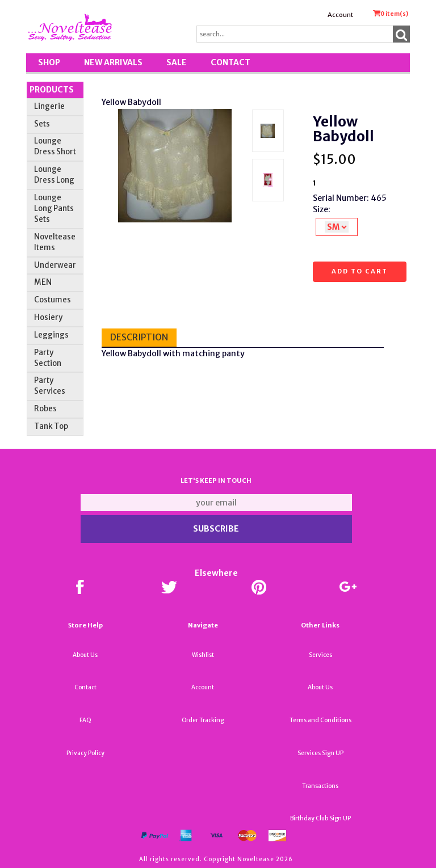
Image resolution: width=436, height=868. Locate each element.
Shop (49, 62)
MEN (43, 282)
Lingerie (49, 106)
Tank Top (51, 426)
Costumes (53, 300)
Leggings (51, 335)
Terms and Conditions (320, 720)
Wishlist (203, 655)
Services (320, 655)
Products (52, 90)
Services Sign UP (320, 753)
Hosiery (48, 317)
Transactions (320, 786)
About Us (85, 655)
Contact (230, 62)
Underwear (55, 265)
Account (340, 15)
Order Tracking (203, 720)
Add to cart (360, 271)
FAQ (85, 720)
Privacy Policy (85, 753)
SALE (177, 62)
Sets (42, 124)
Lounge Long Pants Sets (54, 208)
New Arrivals (113, 62)
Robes (45, 409)
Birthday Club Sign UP (320, 818)
